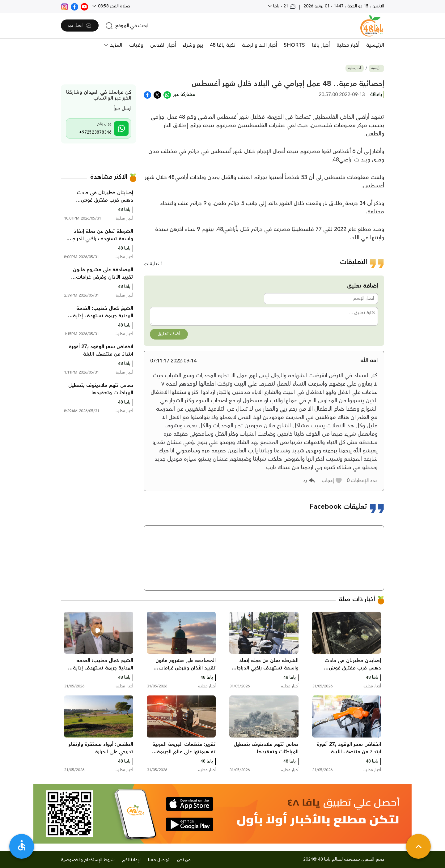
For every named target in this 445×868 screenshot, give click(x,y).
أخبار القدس (163, 45)
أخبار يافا (321, 45)
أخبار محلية (348, 45)
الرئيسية (375, 45)
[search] (127, 26)
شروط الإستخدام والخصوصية (88, 860)
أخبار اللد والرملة (259, 45)
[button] (332, 481)
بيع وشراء (193, 45)
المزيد (115, 45)
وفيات (136, 45)
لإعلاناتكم (131, 860)
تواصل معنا (159, 860)
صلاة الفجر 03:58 (113, 6)
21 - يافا (284, 6)
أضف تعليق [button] (169, 334)
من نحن (184, 860)
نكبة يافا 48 (222, 45)
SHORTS (294, 45)
